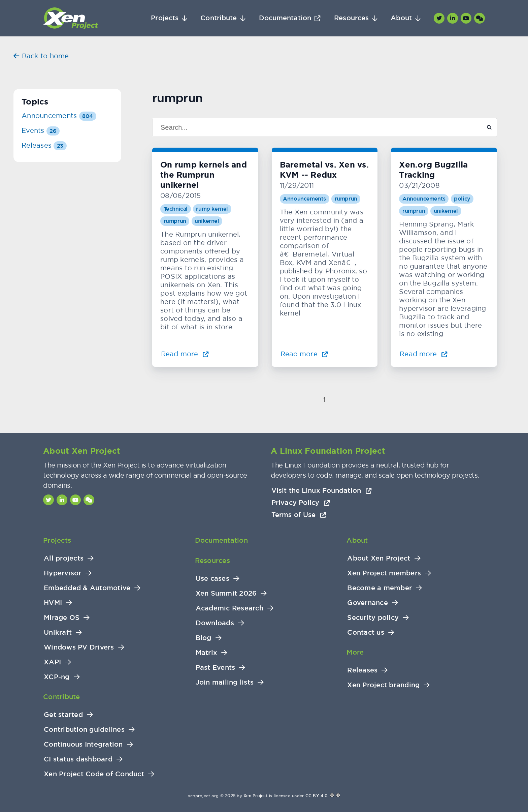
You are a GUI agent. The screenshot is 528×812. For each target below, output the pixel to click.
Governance (368, 603)
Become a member (379, 588)
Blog (204, 638)
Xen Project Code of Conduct (94, 774)
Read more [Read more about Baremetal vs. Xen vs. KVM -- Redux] (304, 354)
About (401, 18)
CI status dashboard (78, 759)
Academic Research (229, 608)
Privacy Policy (301, 503)
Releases (44, 145)
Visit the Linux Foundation (322, 490)
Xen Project (256, 796)
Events (41, 130)
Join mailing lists (225, 682)
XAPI (52, 662)
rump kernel (212, 209)
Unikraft (58, 633)
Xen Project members (384, 573)
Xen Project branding (383, 685)
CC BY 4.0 (317, 796)
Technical (176, 209)
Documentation (285, 18)
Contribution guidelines (84, 730)
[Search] (314, 127)
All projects (64, 558)
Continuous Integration (83, 744)
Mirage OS (62, 618)
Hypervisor (63, 573)
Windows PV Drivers (79, 647)
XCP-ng (57, 677)
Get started (63, 715)
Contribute (219, 18)
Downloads (215, 623)
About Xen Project (379, 558)
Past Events (216, 668)
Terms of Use (299, 515)
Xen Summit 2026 (226, 593)
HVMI (53, 603)
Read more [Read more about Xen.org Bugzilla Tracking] (424, 354)
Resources (351, 18)
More (355, 652)
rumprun (175, 221)
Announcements (304, 199)
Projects (165, 18)
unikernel (207, 221)
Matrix (207, 653)
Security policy (373, 618)
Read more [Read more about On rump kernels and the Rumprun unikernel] (185, 354)
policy (462, 199)
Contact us (366, 633)
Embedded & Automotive (87, 588)
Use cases (212, 579)
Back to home (41, 56)
